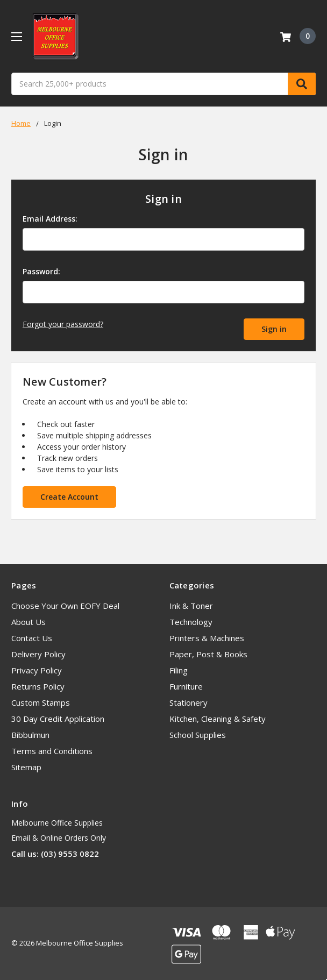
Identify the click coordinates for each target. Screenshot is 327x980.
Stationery (189, 702)
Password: (41, 271)
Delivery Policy (38, 654)
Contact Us (32, 638)
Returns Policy (38, 686)
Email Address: (50, 219)
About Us (29, 622)
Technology (191, 622)
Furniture (186, 686)
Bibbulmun (30, 735)
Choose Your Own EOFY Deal (65, 606)
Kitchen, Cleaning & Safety (218, 719)
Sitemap (26, 767)
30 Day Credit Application (58, 719)
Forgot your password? (63, 324)
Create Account (69, 497)
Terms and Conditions (52, 751)
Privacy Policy (37, 670)
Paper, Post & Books (208, 654)
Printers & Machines (207, 638)
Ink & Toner (191, 606)
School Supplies (198, 735)
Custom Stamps (41, 702)
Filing (179, 670)
